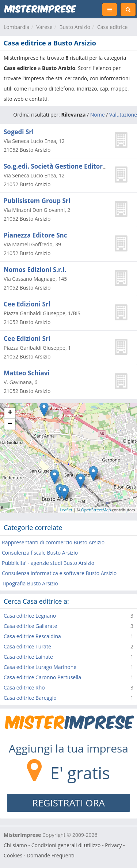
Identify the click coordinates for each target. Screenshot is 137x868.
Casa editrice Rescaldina (32, 636)
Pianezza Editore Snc (35, 235)
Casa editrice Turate (27, 646)
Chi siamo (15, 845)
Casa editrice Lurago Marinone (40, 667)
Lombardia (17, 27)
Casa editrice (112, 27)
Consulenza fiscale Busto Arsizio (40, 553)
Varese (44, 27)
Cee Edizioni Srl (27, 304)
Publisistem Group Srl (37, 201)
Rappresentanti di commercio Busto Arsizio (53, 542)
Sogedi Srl (19, 132)
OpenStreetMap (96, 510)
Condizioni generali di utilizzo (66, 845)
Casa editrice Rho (24, 687)
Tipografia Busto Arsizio (30, 583)
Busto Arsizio (75, 27)
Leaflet (66, 510)
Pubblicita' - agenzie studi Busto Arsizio (48, 563)
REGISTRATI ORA (68, 803)
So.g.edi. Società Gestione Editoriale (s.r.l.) (68, 166)
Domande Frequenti (51, 855)
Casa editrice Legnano (30, 616)
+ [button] (10, 413)
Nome (98, 115)
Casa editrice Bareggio (30, 698)
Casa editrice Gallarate (30, 626)
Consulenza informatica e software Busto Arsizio (59, 573)
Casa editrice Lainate (28, 657)
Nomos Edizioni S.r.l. (35, 270)
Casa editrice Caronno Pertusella (42, 677)
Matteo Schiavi (27, 373)
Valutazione (123, 115)
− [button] (10, 424)
